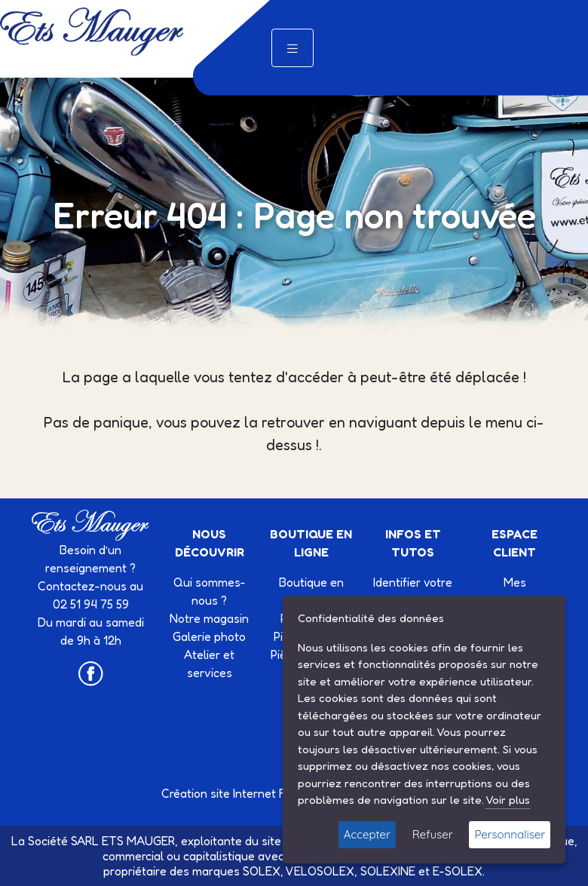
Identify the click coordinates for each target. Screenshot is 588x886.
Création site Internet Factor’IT (244, 793)
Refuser (433, 834)
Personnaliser (510, 834)
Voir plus (508, 800)
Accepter (367, 834)
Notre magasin (209, 618)
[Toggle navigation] (292, 48)
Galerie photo (209, 636)
